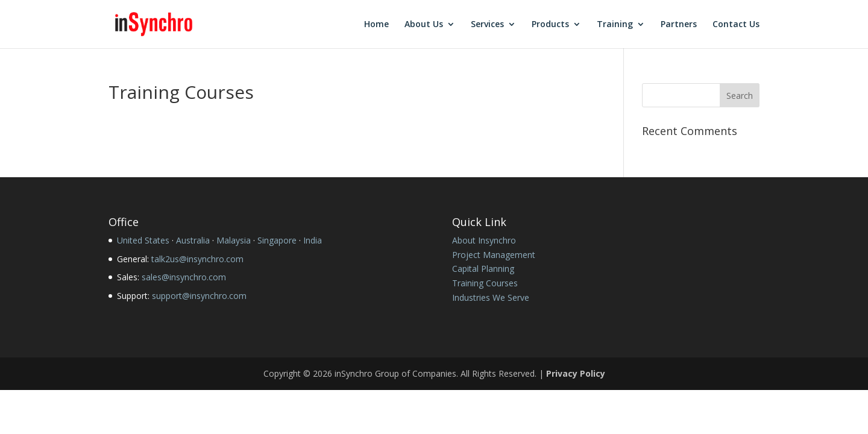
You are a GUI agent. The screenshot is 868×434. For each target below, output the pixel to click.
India (313, 240)
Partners (679, 25)
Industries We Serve (491, 297)
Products (550, 25)
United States (143, 240)
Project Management (494, 255)
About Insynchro (484, 240)
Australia (193, 240)
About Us (424, 25)
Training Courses (485, 283)
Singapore (277, 240)
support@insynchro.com (199, 296)
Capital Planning (483, 269)
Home (376, 25)
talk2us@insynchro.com (197, 259)
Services (487, 25)
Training (615, 25)
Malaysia (234, 240)
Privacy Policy (576, 373)
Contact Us (736, 25)
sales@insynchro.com (184, 277)
